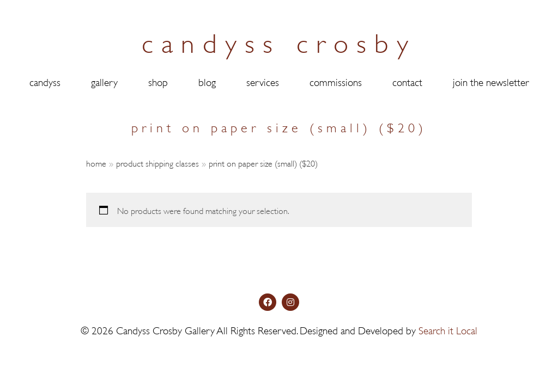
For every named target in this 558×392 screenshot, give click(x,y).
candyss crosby (279, 41)
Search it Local (448, 356)
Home (96, 163)
